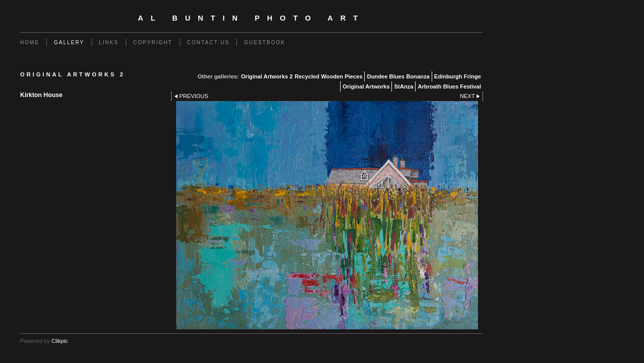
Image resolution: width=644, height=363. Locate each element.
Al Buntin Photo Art (252, 18)
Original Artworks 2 (267, 76)
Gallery (69, 42)
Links (109, 42)
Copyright (153, 42)
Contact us (209, 42)
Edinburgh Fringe (458, 76)
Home (30, 42)
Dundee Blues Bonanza (398, 76)
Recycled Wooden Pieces (329, 76)
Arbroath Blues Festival (449, 86)
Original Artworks (366, 86)
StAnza (404, 86)
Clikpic (60, 341)
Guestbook (265, 42)
